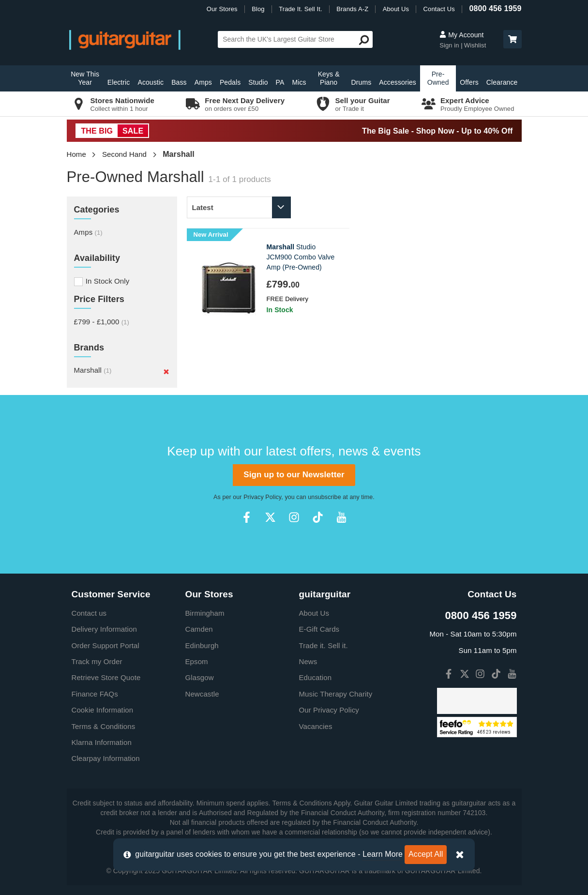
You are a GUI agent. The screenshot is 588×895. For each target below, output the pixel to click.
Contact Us (439, 9)
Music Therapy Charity (336, 694)
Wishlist (475, 45)
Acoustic (151, 82)
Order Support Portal (106, 645)
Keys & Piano (329, 78)
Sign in (450, 45)
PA (280, 82)
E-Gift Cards (319, 629)
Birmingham (205, 613)
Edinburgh (202, 645)
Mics (299, 82)
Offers (469, 82)
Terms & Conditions (104, 726)
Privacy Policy (262, 497)
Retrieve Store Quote (106, 677)
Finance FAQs (95, 694)
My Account (461, 35)
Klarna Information (102, 742)
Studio (258, 82)
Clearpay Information (106, 758)
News (308, 661)
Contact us (89, 613)
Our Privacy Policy (329, 710)
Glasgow (200, 677)
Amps (203, 82)
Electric (119, 82)
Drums (362, 82)
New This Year (85, 78)
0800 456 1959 (495, 8)
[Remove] (166, 371)
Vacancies (316, 726)
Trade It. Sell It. (300, 9)
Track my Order (97, 661)
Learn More (383, 854)
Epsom (197, 661)
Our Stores (222, 9)
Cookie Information (103, 710)
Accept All (426, 854)
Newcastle (202, 694)
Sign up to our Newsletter (294, 475)
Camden (199, 629)
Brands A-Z (352, 9)
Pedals (230, 82)
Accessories (398, 82)
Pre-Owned (438, 78)
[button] (513, 39)
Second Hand (124, 154)
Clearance (502, 82)
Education (316, 677)
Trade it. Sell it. (324, 645)
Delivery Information (104, 629)
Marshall (93, 370)
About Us (396, 9)
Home (76, 154)
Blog (258, 9)
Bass (179, 82)
